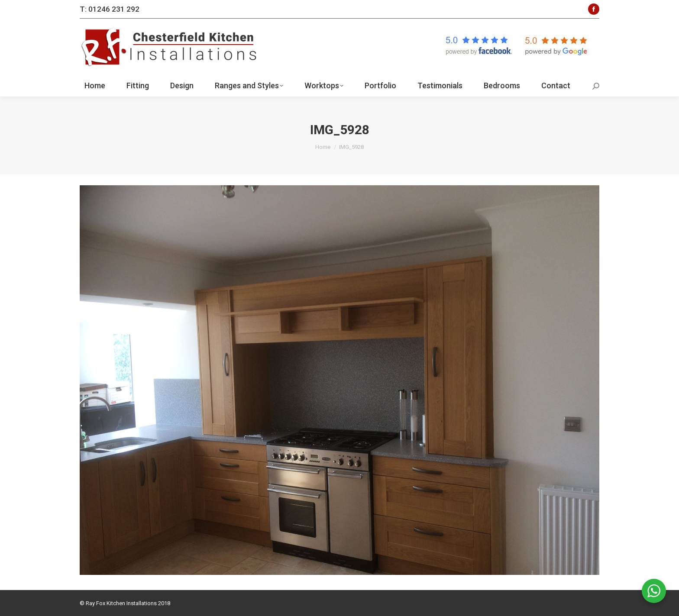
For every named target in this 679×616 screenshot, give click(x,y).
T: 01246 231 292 (110, 9)
